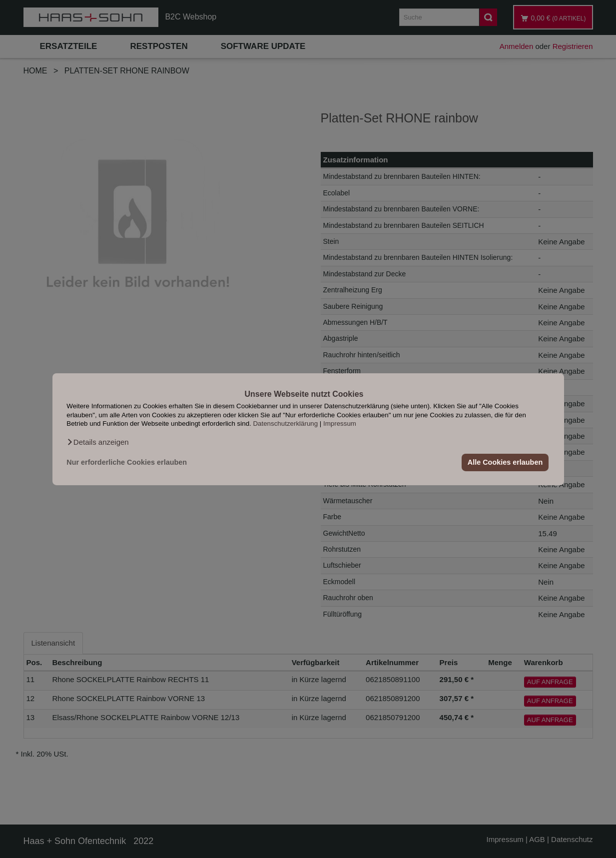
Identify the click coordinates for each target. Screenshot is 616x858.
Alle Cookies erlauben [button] (505, 462)
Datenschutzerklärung (285, 424)
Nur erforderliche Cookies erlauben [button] (127, 462)
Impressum (340, 424)
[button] (97, 442)
